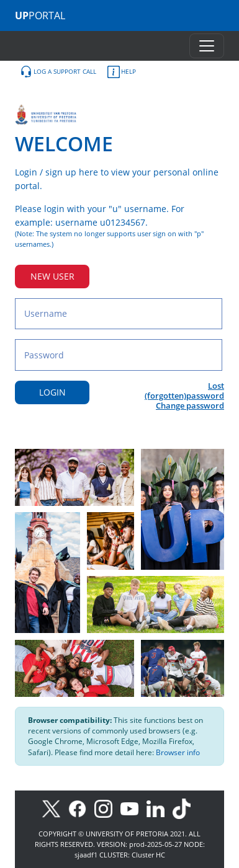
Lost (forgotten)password (184, 391)
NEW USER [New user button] (52, 276)
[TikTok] (185, 808)
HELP (122, 72)
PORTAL (40, 15)
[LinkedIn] (159, 808)
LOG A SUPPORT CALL (58, 72)
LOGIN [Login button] (52, 392)
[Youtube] (133, 808)
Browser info (178, 752)
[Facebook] (81, 808)
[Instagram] (107, 808)
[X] (54, 808)
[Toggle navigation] (207, 46)
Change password (190, 405)
